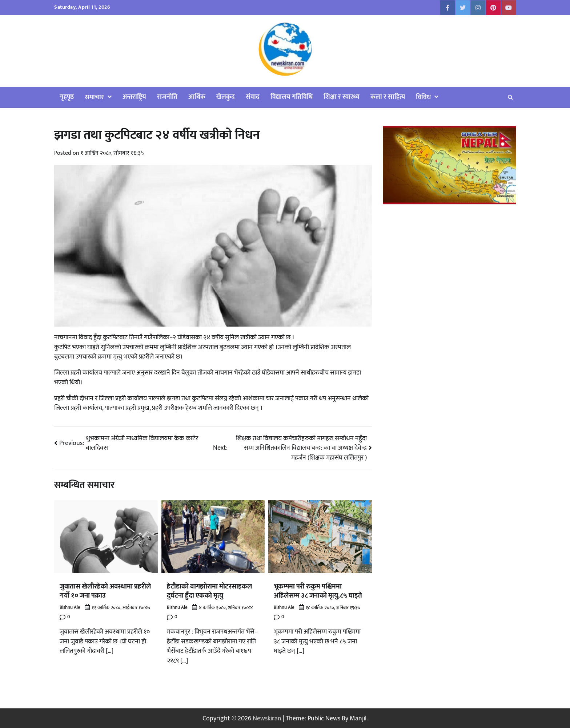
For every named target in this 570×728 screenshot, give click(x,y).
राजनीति (167, 97)
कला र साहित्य (388, 97)
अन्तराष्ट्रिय (134, 97)
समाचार (94, 97)
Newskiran (267, 718)
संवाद (253, 97)
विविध (423, 97)
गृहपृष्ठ (67, 97)
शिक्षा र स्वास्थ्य (342, 97)
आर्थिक (197, 97)
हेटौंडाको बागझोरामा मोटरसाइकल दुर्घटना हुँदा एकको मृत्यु (210, 591)
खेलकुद (226, 97)
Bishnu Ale (70, 607)
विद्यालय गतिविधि (292, 97)
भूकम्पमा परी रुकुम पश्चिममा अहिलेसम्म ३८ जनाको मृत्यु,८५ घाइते (318, 591)
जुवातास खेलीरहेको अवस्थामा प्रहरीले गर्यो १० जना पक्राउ (105, 591)
